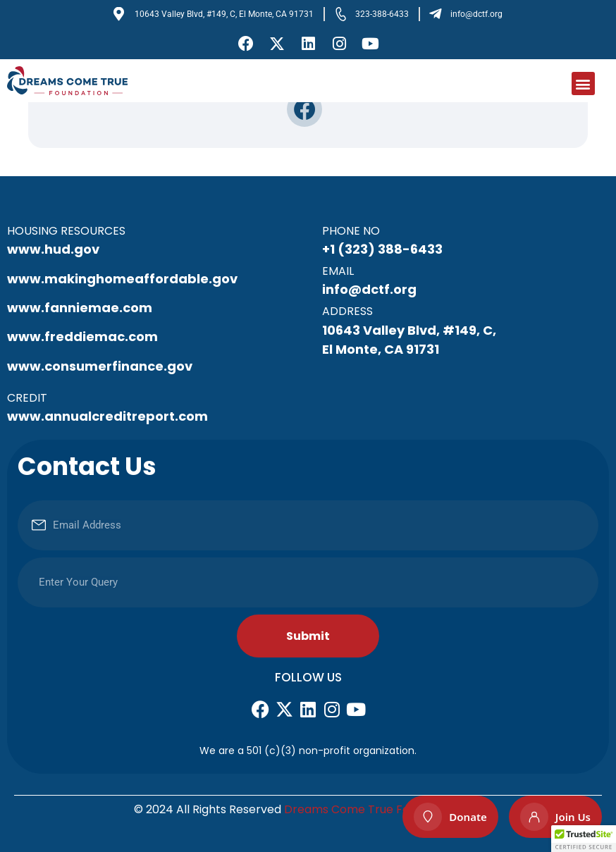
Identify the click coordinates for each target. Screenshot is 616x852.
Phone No (351, 231)
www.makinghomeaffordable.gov (122, 279)
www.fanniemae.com (80, 308)
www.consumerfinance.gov (100, 366)
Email (338, 271)
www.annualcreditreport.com (107, 416)
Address (347, 311)
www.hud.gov (53, 249)
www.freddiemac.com (82, 337)
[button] (583, 84)
